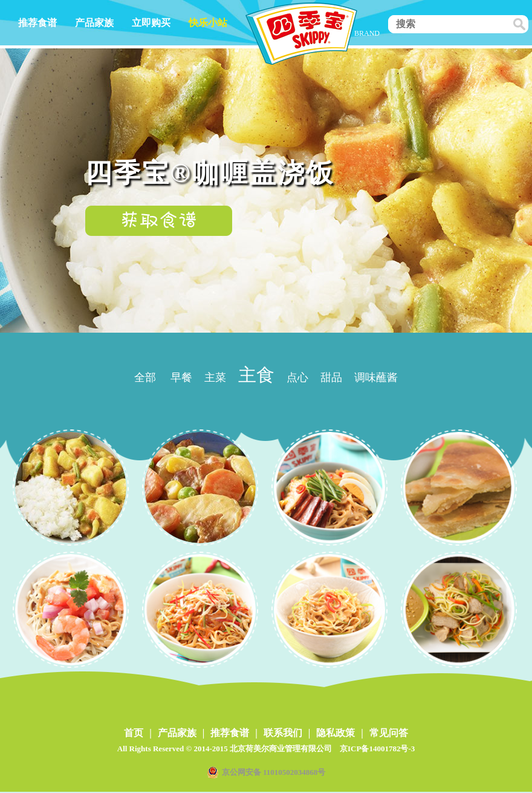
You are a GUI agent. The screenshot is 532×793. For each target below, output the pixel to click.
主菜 (215, 377)
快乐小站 (208, 23)
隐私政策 (336, 733)
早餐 (181, 377)
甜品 (331, 377)
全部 (145, 377)
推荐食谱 (37, 23)
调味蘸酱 (376, 377)
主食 (256, 375)
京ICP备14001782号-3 (377, 749)
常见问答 (389, 733)
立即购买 (151, 23)
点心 (297, 377)
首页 (134, 733)
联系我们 (283, 733)
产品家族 (94, 23)
